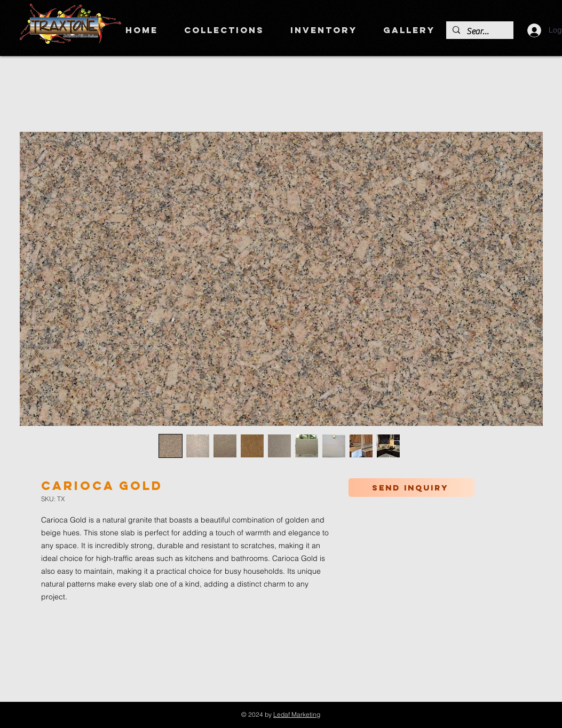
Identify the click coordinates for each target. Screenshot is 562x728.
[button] (224, 30)
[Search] (479, 31)
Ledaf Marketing (297, 714)
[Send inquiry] (411, 488)
